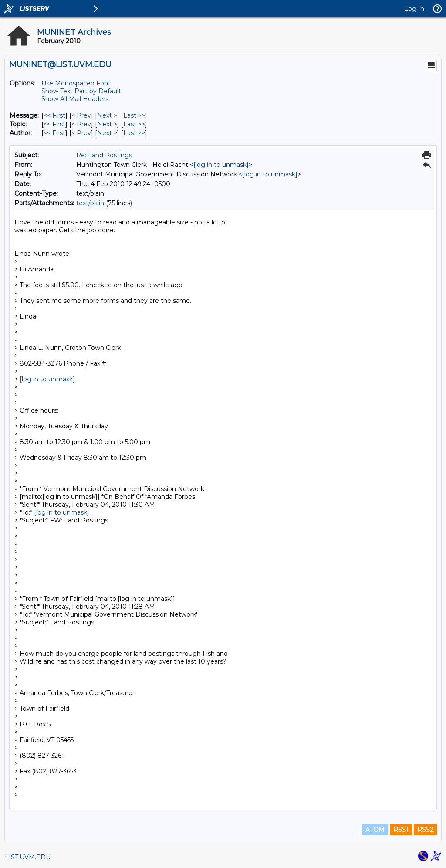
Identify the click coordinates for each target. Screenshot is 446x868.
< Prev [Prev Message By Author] (81, 133)
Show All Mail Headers (75, 99)
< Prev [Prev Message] (81, 115)
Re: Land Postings (104, 155)
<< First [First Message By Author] (54, 133)
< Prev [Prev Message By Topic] (81, 124)
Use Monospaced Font (76, 83)
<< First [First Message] (54, 115)
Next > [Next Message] (107, 115)
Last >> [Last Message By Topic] (134, 124)
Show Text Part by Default (81, 91)
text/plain (90, 203)
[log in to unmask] (221, 165)
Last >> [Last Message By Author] (134, 133)
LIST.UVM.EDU (28, 857)
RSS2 (425, 830)
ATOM (375, 830)
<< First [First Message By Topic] (54, 124)
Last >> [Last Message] (134, 115)
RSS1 (401, 830)
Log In (414, 9)
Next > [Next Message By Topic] (107, 124)
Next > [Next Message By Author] (107, 133)
